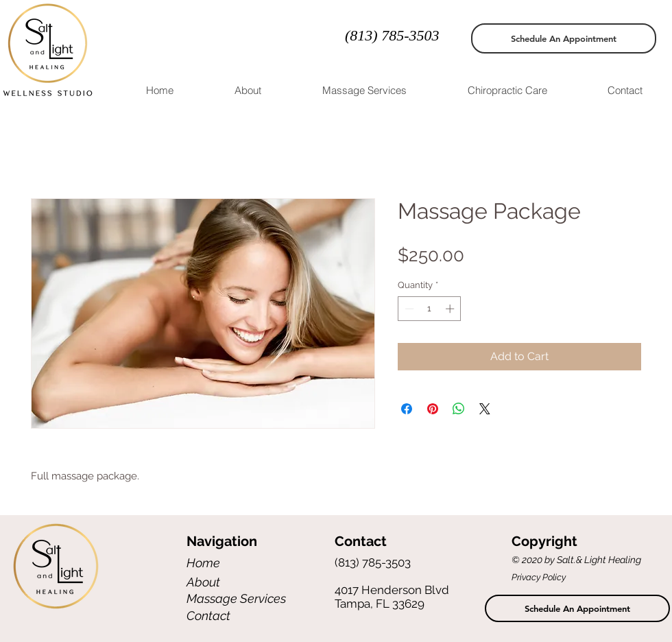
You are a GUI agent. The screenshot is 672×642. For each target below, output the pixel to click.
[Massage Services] (237, 598)
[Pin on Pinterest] (433, 409)
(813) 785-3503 (392, 35)
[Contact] (235, 616)
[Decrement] (408, 309)
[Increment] (451, 309)
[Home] (235, 563)
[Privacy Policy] (550, 578)
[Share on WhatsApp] (459, 409)
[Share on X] (485, 409)
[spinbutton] (430, 309)
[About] (235, 582)
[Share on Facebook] (407, 409)
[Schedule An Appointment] (564, 38)
